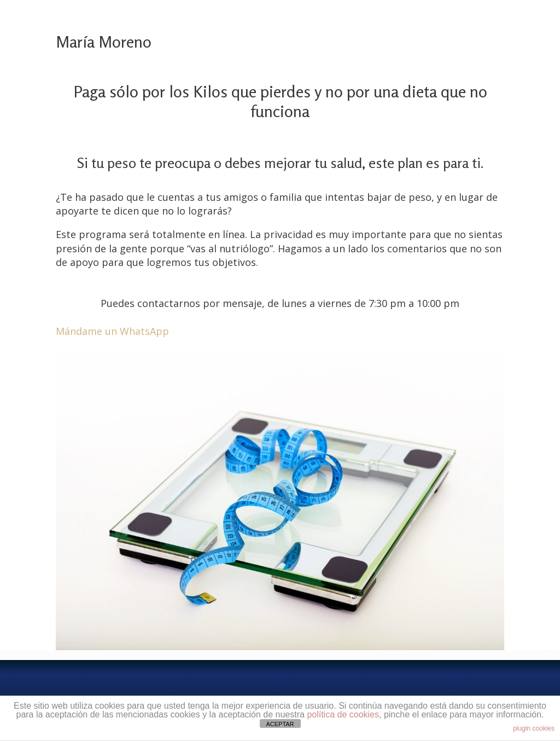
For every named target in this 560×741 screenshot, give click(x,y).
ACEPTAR (280, 724)
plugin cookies (534, 728)
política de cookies (343, 714)
